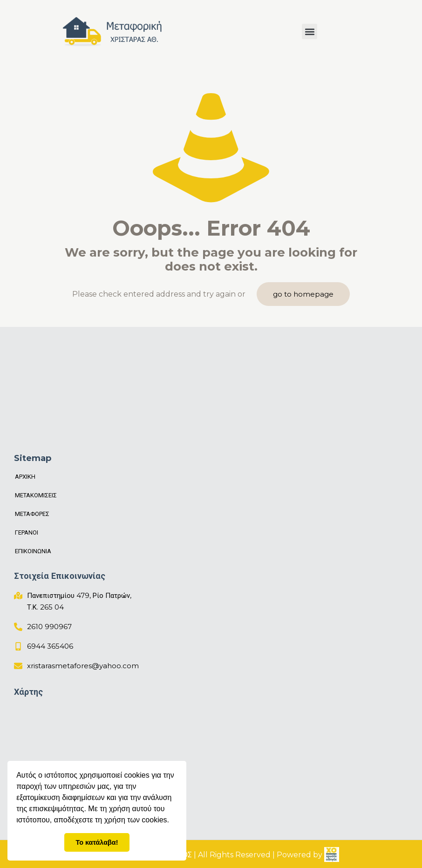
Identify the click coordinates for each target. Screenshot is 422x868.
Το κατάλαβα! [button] (97, 842)
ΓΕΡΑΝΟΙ (27, 532)
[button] (310, 31)
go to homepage (303, 294)
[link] (332, 855)
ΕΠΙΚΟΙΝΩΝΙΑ (33, 551)
